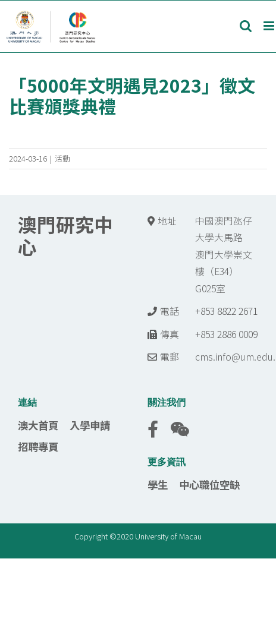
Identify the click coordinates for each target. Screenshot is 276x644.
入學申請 (90, 425)
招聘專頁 (38, 446)
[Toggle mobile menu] (270, 26)
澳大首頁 (38, 425)
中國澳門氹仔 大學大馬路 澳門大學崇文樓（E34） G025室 (224, 255)
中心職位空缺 (209, 484)
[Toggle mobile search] (246, 26)
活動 (62, 158)
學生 (158, 484)
